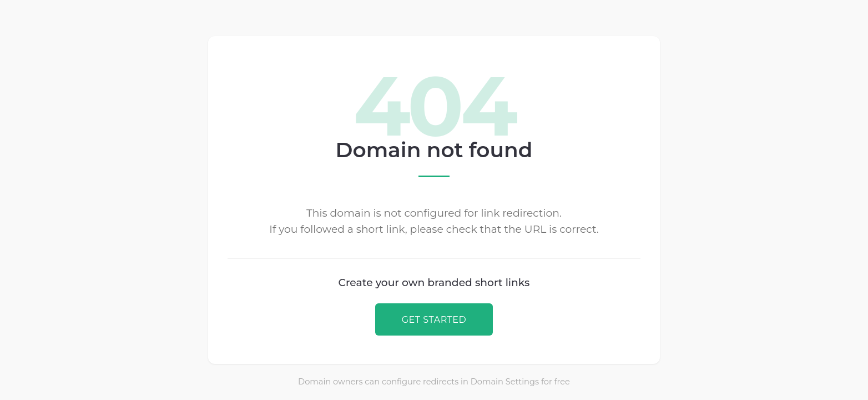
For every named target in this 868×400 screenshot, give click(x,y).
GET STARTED (434, 319)
